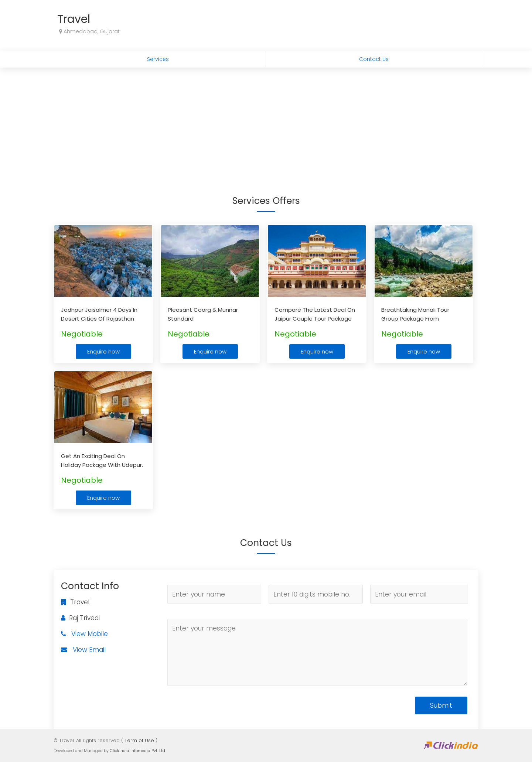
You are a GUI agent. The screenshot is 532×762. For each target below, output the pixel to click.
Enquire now (103, 351)
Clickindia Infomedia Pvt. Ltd (137, 751)
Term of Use (139, 740)
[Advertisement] (266, 123)
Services (158, 59)
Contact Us (374, 59)
